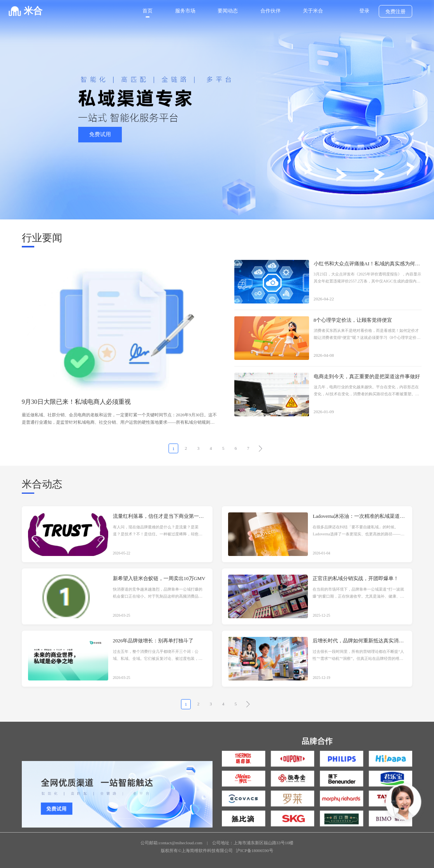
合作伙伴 (271, 11)
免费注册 (395, 12)
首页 (148, 11)
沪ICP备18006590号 (254, 850)
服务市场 (185, 11)
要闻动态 (228, 11)
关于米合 (313, 11)
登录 (364, 11)
